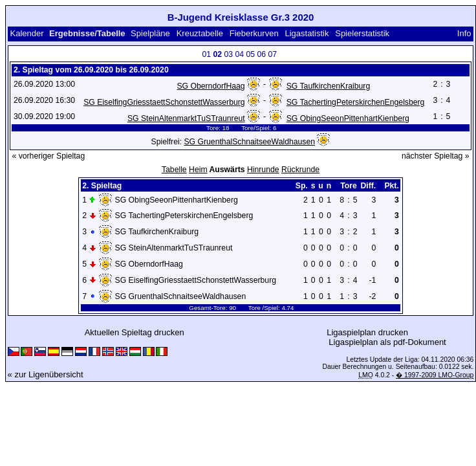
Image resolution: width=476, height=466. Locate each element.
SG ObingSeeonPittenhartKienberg (348, 118)
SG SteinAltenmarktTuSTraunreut (186, 118)
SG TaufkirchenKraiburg (329, 86)
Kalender (27, 33)
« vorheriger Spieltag (48, 156)
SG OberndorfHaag (211, 86)
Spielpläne (150, 33)
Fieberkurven (254, 33)
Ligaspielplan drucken (367, 332)
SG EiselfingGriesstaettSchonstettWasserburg (164, 102)
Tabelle (174, 170)
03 (228, 54)
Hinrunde (263, 170)
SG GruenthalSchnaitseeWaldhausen (249, 142)
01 (206, 54)
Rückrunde (300, 170)
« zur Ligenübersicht (46, 374)
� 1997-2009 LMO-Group (435, 375)
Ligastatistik (307, 33)
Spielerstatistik (362, 33)
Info (464, 33)
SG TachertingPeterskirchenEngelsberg (356, 102)
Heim (198, 170)
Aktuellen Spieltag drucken (135, 332)
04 (239, 54)
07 (272, 54)
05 (250, 54)
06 (261, 54)
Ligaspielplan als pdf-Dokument (387, 342)
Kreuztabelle (200, 33)
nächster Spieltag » (436, 156)
